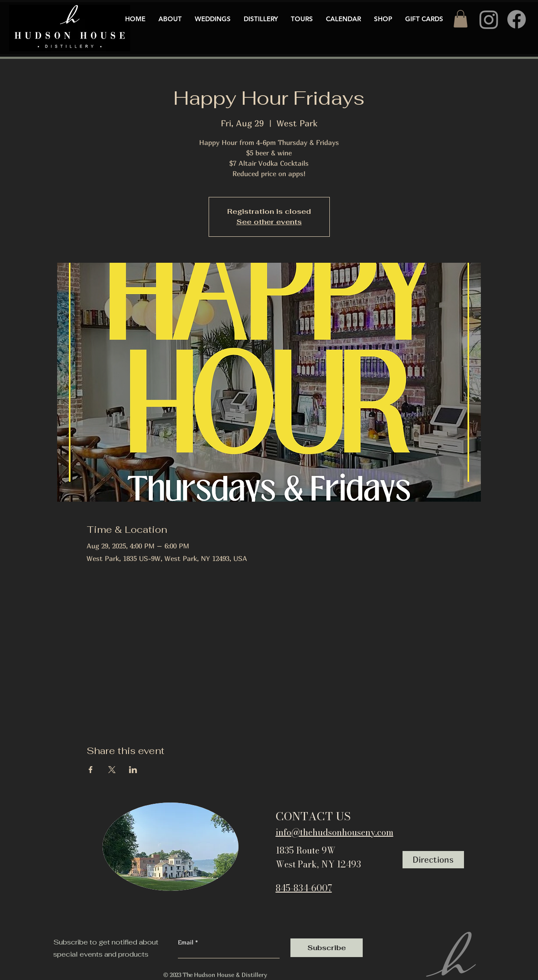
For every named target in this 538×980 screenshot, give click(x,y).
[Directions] (433, 860)
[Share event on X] (112, 770)
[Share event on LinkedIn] (133, 770)
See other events (269, 222)
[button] (461, 19)
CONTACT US (313, 816)
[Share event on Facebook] (91, 770)
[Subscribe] (327, 948)
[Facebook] (517, 19)
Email (187, 942)
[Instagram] (489, 19)
